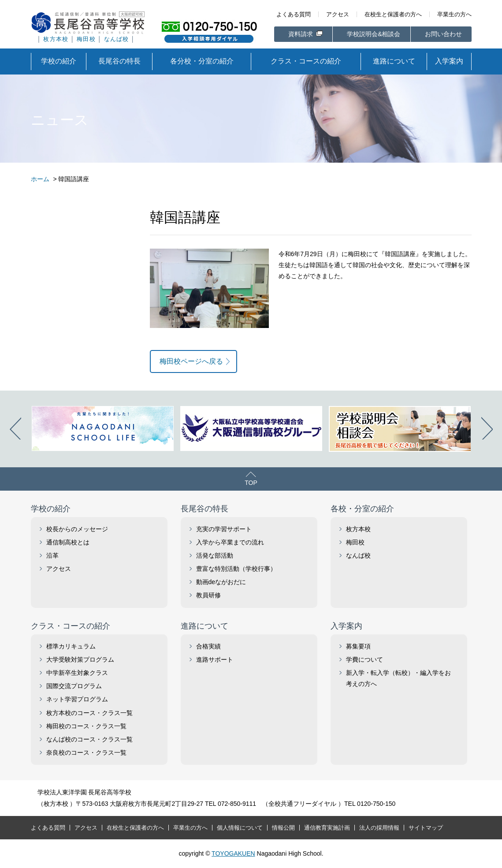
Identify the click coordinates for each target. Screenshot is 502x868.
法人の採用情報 (379, 828)
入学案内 (449, 61)
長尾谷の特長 (119, 61)
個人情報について (240, 828)
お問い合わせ (443, 34)
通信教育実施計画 (327, 828)
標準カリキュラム (71, 646)
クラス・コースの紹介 (306, 61)
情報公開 (283, 828)
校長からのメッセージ (77, 529)
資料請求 (301, 34)
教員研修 (208, 595)
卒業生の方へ (454, 14)
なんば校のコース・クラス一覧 (89, 739)
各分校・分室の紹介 (202, 61)
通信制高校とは (68, 542)
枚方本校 (56, 39)
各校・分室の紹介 (362, 509)
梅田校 (86, 39)
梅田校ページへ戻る (191, 361)
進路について (394, 61)
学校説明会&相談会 (374, 34)
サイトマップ (426, 828)
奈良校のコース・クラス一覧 (86, 753)
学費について (364, 659)
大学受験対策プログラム (80, 659)
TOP (251, 483)
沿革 (52, 555)
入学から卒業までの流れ (230, 542)
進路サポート (215, 659)
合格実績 (208, 646)
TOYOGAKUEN (233, 853)
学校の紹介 (59, 61)
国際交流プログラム (74, 686)
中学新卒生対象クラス (77, 673)
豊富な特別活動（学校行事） (236, 569)
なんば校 (117, 39)
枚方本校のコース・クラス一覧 (89, 713)
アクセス (338, 14)
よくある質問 (294, 14)
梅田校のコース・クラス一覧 (86, 726)
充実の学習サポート (224, 529)
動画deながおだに (221, 582)
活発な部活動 (215, 555)
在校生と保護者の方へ (393, 14)
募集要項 (358, 646)
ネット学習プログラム (77, 699)
